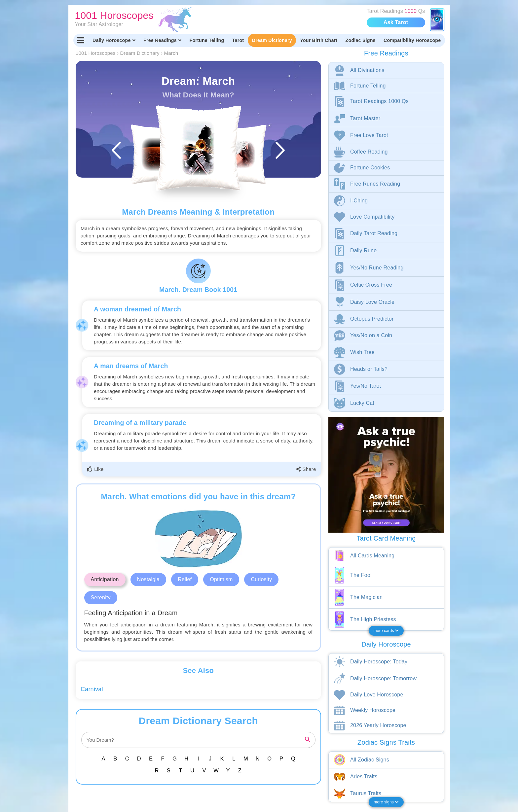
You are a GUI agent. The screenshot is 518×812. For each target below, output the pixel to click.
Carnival (92, 689)
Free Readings (162, 40)
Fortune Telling (207, 40)
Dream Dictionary (272, 40)
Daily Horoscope (114, 40)
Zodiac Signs (361, 40)
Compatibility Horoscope (412, 40)
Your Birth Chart (319, 40)
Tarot (238, 40)
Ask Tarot (396, 22)
